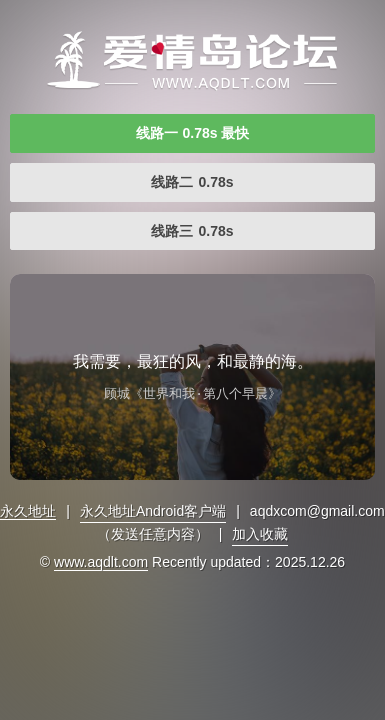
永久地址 (28, 511)
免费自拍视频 (192, 60)
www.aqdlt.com (101, 562)
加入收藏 (260, 534)
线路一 (193, 133)
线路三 (192, 231)
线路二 (192, 182)
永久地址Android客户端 (153, 511)
